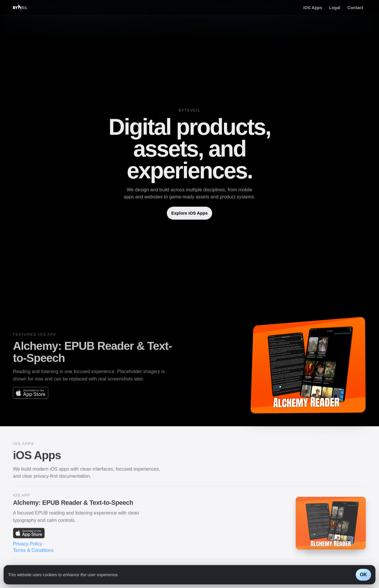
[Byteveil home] (20, 8)
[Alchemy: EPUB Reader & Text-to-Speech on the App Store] (31, 395)
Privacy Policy (28, 546)
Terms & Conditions (33, 553)
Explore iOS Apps (189, 214)
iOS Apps (313, 8)
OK (363, 575)
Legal (335, 8)
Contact (355, 8)
